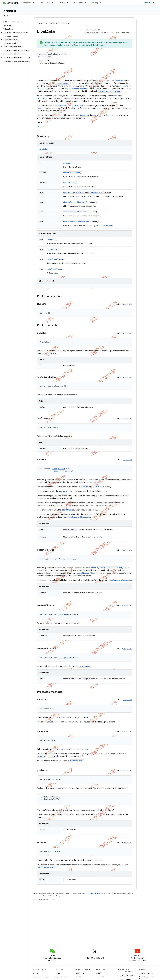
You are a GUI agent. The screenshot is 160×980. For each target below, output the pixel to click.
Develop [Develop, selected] (62, 3)
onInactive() (78, 105)
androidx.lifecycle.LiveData (87, 45)
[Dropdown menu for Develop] (69, 3)
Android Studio (150, 3)
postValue (52, 259)
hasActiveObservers (72, 173)
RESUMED (41, 89)
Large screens (80, 973)
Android (35, 973)
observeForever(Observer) (76, 89)
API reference (9, 11)
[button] (14, 33)
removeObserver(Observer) (110, 91)
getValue (67, 163)
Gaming (57, 973)
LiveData (43, 149)
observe (66, 192)
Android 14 (100, 977)
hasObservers (69, 182)
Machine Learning (60, 977)
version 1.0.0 (96, 30)
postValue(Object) (46, 867)
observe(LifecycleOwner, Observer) (107, 568)
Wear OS (78, 977)
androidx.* (62, 45)
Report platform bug (146, 973)
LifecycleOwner (62, 83)
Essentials (27, 3)
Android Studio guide (125, 975)
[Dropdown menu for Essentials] (34, 3)
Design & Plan (45, 3)
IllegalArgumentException (78, 517)
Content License (94, 894)
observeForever (70, 202)
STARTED (125, 86)
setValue (52, 269)
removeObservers (70, 222)
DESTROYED (42, 98)
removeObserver (70, 212)
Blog (96, 3)
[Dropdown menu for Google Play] (86, 3)
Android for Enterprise (40, 977)
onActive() (63, 105)
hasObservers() (77, 761)
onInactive (53, 249)
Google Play (79, 3)
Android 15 (100, 973)
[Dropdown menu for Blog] (101, 3)
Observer (119, 81)
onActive (52, 240)
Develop (56, 23)
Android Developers (44, 23)
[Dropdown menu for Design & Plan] (53, 3)
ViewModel (84, 115)
